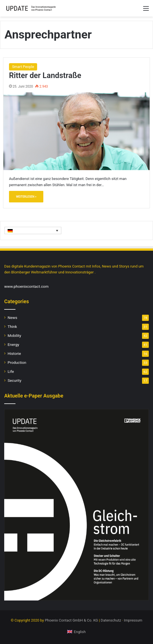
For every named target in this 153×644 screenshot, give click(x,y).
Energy (13, 344)
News (12, 318)
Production (17, 362)
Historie (14, 353)
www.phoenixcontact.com (26, 286)
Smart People (23, 67)
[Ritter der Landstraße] (76, 131)
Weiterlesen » (26, 197)
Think (12, 326)
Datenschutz (111, 620)
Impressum (133, 620)
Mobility (14, 335)
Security (14, 380)
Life (11, 371)
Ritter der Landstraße (45, 76)
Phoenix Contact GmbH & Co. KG (71, 620)
